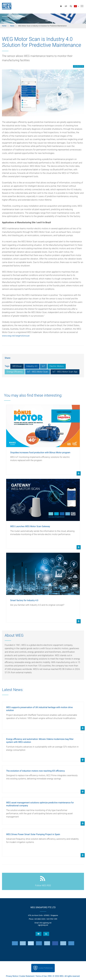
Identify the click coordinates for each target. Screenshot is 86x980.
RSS (50, 976)
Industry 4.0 (32, 366)
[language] (76, 6)
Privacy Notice (12, 976)
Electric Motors (57, 366)
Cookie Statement (27, 976)
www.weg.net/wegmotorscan (16, 336)
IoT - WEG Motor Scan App (65, 372)
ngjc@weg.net (43, 925)
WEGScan (17, 366)
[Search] (71, 6)
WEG (6, 6)
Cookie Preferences (45, 968)
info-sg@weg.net (45, 923)
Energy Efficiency (15, 372)
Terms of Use (41, 976)
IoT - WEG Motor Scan (38, 372)
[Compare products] (66, 6)
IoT (43, 366)
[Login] (61, 6)
